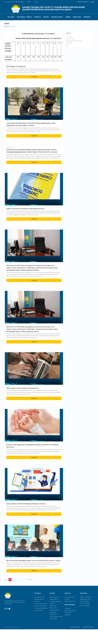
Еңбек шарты (69, 43)
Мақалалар (67, 615)
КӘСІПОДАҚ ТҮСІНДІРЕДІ (16, 67)
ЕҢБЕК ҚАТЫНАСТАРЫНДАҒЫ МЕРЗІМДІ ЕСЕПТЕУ (25, 209)
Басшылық (37, 601)
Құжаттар (38, 17)
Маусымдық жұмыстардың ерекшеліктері (22, 388)
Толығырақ (34, 77)
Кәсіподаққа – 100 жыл (24, 17)
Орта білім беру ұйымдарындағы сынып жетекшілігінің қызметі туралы (33, 560)
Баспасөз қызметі (57, 17)
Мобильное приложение (83, 2)
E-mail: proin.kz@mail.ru (85, 606)
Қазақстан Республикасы (86, 597)
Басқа (68, 45)
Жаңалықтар (68, 608)
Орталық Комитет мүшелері (41, 604)
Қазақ (29, 2)
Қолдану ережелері (75, 627)
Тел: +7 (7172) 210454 (85, 603)
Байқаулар (87, 17)
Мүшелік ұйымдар (39, 610)
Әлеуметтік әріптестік (55, 597)
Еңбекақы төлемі (70, 39)
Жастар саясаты (53, 608)
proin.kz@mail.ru (21, 2)
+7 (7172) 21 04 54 (10, 2)
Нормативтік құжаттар (70, 601)
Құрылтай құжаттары (39, 599)
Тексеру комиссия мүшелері (41, 608)
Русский (36, 2)
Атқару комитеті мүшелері (41, 606)
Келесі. (29, 580)
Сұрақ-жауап (77, 17)
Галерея (68, 17)
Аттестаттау (69, 36)
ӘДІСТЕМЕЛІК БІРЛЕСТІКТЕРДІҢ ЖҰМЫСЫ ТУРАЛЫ (26, 504)
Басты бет (7, 26)
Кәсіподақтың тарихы (40, 597)
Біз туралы (11, 17)
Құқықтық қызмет (54, 599)
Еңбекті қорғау (53, 606)
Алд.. (6, 580)
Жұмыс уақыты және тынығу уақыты (74, 41)
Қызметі (46, 17)
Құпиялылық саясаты (88, 627)
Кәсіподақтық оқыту (54, 610)
